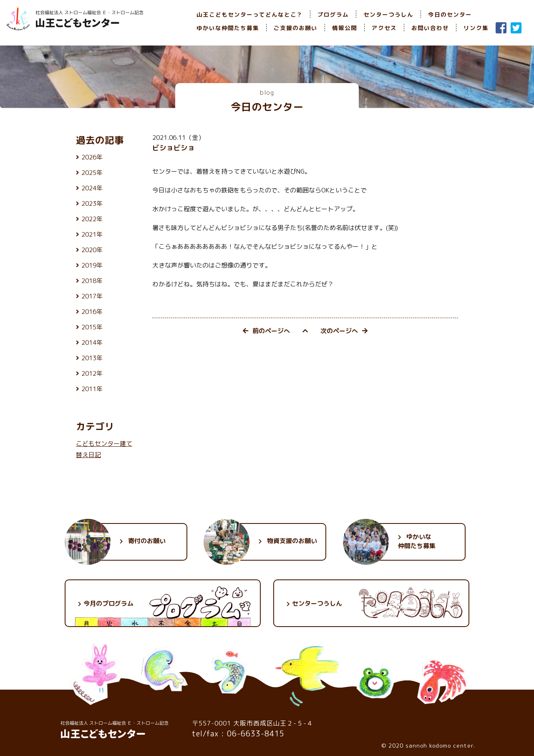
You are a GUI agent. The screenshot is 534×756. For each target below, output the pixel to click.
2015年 (92, 327)
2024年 (92, 188)
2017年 (92, 296)
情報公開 (345, 28)
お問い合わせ (430, 28)
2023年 (92, 204)
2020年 (92, 250)
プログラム (333, 14)
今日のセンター (450, 14)
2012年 (92, 373)
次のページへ (344, 331)
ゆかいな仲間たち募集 (228, 28)
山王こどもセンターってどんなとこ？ (250, 14)
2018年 (92, 281)
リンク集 (476, 28)
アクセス (384, 28)
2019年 (92, 265)
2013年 (92, 358)
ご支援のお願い (296, 28)
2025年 (92, 173)
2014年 (92, 343)
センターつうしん (388, 14)
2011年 (92, 389)
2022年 (92, 219)
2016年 (92, 312)
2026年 (92, 157)
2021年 (92, 234)
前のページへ (266, 331)
